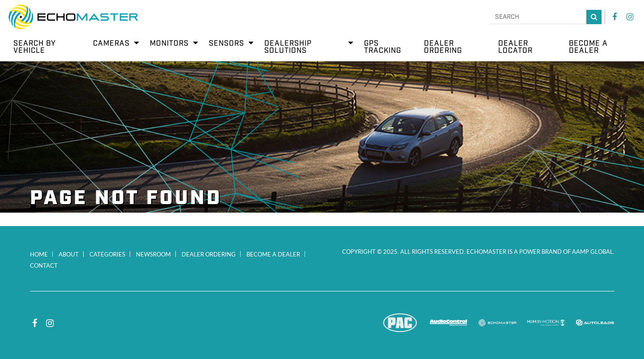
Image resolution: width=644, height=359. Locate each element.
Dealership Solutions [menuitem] (288, 47)
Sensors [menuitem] (227, 44)
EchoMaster (498, 323)
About (69, 254)
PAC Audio (400, 323)
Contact (44, 265)
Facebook (614, 17)
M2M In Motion (546, 323)
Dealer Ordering (209, 254)
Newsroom (153, 254)
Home (39, 254)
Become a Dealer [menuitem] (588, 47)
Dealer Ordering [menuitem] (443, 47)
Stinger (351, 323)
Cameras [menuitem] (111, 44)
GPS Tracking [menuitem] (383, 47)
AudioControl (449, 323)
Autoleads (595, 323)
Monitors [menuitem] (169, 44)
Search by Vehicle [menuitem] (35, 47)
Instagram (630, 17)
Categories (107, 254)
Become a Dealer (273, 254)
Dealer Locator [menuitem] (515, 47)
